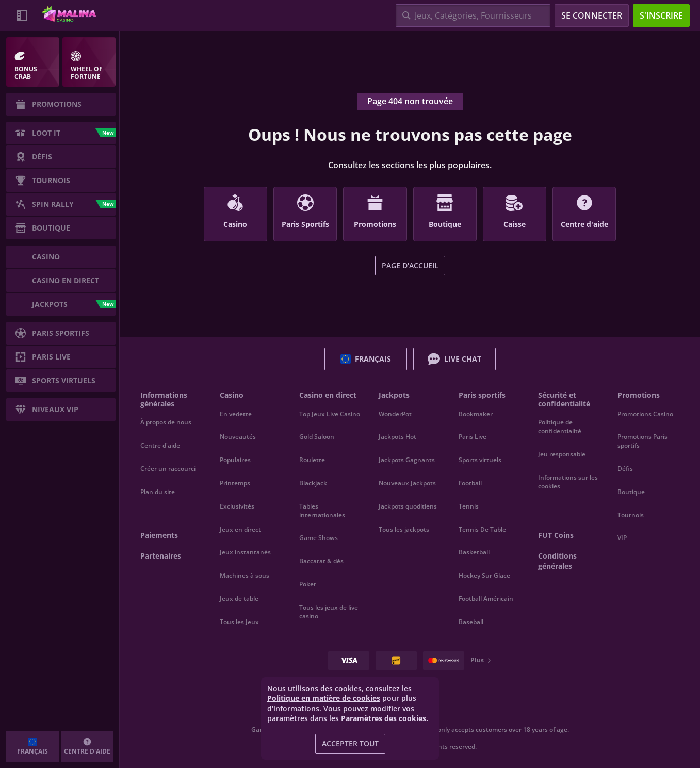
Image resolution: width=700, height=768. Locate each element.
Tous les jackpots (404, 529)
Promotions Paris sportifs (642, 441)
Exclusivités (237, 506)
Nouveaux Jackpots (407, 483)
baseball (471, 622)
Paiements (159, 535)
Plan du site (158, 492)
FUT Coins (556, 535)
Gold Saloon (317, 437)
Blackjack (313, 483)
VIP (622, 538)
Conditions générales (557, 561)
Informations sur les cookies (568, 482)
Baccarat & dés (321, 561)
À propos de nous (166, 422)
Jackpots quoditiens (408, 506)
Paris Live (473, 437)
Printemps (235, 483)
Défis (625, 469)
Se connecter (592, 15)
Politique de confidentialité (560, 427)
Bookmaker (476, 414)
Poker (308, 584)
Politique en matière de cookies (324, 698)
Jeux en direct (240, 529)
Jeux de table (239, 599)
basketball (474, 552)
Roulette (312, 460)
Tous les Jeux (239, 622)
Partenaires (161, 556)
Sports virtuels (480, 460)
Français (366, 359)
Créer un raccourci (168, 469)
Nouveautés (238, 437)
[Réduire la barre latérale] (22, 15)
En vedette (236, 414)
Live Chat (454, 359)
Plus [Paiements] (481, 660)
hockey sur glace (484, 575)
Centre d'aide (160, 445)
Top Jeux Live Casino (330, 414)
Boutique (631, 492)
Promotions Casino (645, 414)
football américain (486, 599)
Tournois (631, 515)
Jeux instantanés (245, 552)
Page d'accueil (410, 265)
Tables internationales (322, 511)
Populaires (235, 460)
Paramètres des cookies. (385, 718)
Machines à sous (245, 575)
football (470, 483)
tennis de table (482, 529)
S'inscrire (661, 15)
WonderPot (395, 414)
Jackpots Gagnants (407, 460)
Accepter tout (350, 744)
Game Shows (319, 538)
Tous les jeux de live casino (329, 612)
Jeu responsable (562, 454)
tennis (469, 506)
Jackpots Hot (397, 437)
